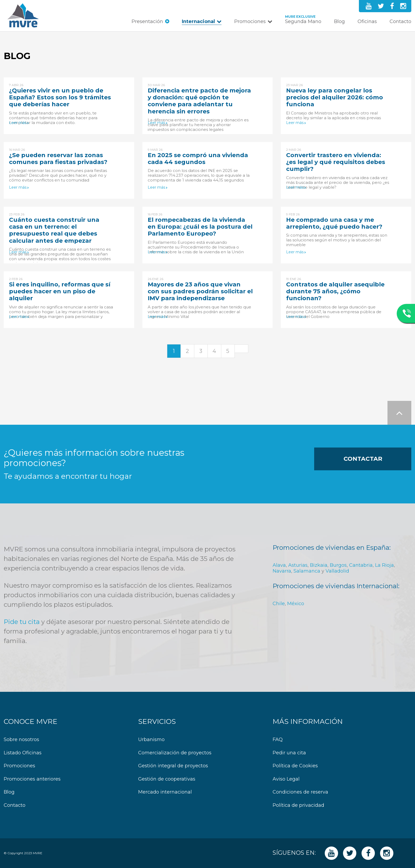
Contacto (400, 22)
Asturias (298, 565)
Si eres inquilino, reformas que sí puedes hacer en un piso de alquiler (60, 291)
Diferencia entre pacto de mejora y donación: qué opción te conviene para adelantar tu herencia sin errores (199, 101)
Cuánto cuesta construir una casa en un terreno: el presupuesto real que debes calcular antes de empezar (54, 230)
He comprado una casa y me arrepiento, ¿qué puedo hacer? (334, 223)
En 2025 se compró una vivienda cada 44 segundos (198, 159)
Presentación (147, 22)
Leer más (18, 123)
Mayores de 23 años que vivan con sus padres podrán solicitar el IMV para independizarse (200, 291)
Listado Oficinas (23, 753)
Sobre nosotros (21, 740)
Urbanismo (151, 740)
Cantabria (361, 565)
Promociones (250, 22)
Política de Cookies (295, 766)
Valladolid (337, 571)
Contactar (363, 459)
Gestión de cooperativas (167, 779)
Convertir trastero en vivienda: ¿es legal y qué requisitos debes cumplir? (336, 162)
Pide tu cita (22, 622)
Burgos (338, 565)
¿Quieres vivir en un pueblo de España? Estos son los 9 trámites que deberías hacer (60, 98)
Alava (279, 565)
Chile (279, 604)
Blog (339, 22)
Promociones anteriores (32, 779)
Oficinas (367, 22)
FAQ (278, 740)
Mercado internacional (165, 792)
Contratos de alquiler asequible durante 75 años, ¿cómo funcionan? (335, 291)
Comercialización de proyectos (175, 753)
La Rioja (384, 565)
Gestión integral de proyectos (173, 766)
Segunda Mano (303, 22)
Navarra (282, 571)
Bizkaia (319, 565)
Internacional (198, 22)
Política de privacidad (298, 805)
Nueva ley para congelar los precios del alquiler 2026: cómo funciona (335, 98)
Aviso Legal (286, 779)
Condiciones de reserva (300, 792)
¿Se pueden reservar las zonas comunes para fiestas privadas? (58, 159)
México (296, 604)
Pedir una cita (289, 753)
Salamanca (307, 571)
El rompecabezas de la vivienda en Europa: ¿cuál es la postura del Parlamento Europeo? (200, 227)
